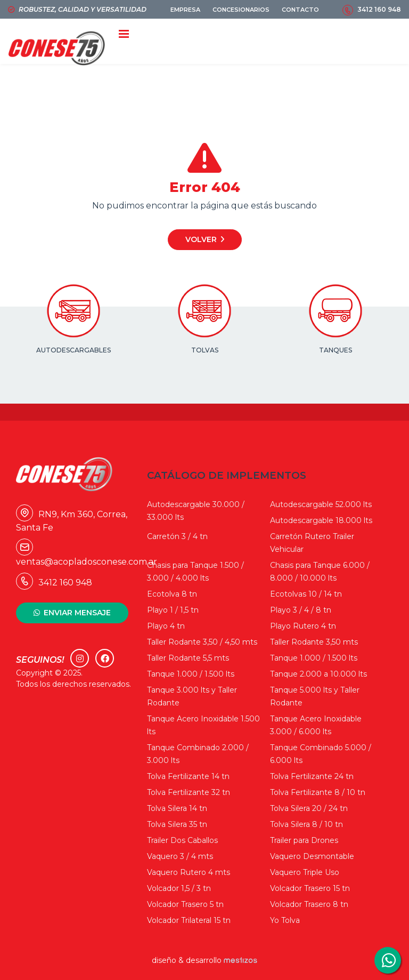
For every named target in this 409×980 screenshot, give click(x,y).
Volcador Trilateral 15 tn (189, 920)
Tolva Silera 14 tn (177, 808)
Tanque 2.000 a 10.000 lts (318, 674)
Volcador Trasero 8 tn (309, 904)
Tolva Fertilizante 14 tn (188, 776)
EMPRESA (185, 10)
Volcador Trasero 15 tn (310, 888)
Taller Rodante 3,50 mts (314, 642)
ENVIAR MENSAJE (77, 613)
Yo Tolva (285, 920)
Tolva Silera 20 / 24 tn (309, 808)
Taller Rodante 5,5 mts (188, 658)
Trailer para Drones (304, 840)
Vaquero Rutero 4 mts (189, 872)
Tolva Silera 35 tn (177, 824)
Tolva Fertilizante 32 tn (189, 792)
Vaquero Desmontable (312, 856)
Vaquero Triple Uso (305, 872)
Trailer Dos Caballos (182, 840)
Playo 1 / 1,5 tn (173, 610)
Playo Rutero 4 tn (303, 626)
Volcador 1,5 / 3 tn (179, 888)
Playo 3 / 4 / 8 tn (301, 610)
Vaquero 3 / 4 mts (180, 856)
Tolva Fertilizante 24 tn (312, 776)
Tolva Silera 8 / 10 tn (306, 824)
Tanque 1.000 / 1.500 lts (314, 658)
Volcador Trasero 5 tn (185, 904)
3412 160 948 (379, 9)
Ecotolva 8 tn (172, 594)
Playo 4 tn (166, 626)
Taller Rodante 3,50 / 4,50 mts (202, 642)
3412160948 (388, 960)
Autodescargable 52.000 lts (321, 504)
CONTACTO (300, 10)
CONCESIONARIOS (241, 10)
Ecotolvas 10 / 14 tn (306, 594)
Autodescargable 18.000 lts (321, 520)
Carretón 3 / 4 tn (177, 536)
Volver (201, 239)
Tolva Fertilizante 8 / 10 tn (318, 792)
